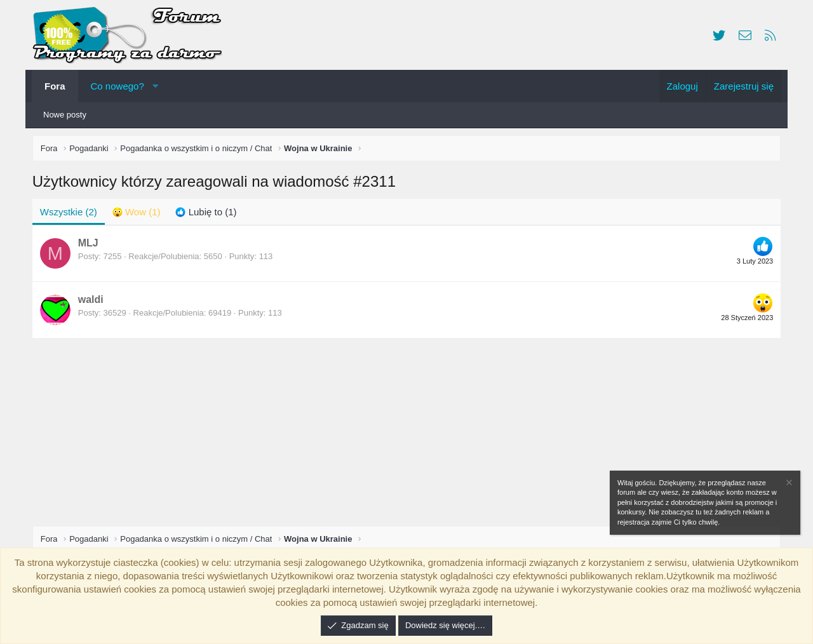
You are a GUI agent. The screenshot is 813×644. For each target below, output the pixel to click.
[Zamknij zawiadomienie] (788, 484)
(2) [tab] (71, 214)
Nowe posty (65, 115)
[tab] (139, 214)
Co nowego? (118, 86)
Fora (55, 86)
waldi (93, 303)
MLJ (91, 246)
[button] (155, 86)
